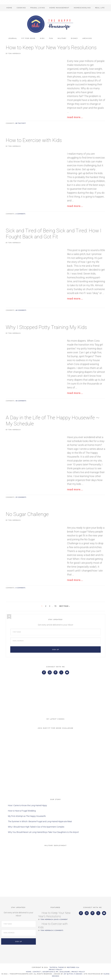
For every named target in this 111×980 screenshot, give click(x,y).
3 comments (21, 214)
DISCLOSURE (65, 972)
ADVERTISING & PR (50, 972)
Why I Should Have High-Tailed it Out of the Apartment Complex (36, 827)
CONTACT (37, 972)
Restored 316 (73, 967)
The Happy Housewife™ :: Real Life (50, 24)
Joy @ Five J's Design (73, 974)
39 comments (21, 497)
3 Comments (58, 930)
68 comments (21, 310)
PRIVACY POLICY (78, 972)
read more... (75, 117)
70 (55, 606)
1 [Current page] (42, 606)
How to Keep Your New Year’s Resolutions (51, 48)
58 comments (21, 401)
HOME (29, 972)
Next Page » (64, 606)
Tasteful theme (57, 967)
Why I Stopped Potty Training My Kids (46, 327)
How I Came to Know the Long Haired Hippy (27, 805)
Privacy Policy (56, 969)
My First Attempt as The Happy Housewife (27, 816)
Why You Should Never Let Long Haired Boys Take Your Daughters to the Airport (43, 832)
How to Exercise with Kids (34, 140)
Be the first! (21, 123)
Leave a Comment (61, 919)
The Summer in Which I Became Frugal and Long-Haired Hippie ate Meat (40, 821)
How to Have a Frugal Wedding (22, 811)
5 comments (21, 588)
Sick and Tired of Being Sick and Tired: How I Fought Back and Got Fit (54, 234)
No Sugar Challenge (27, 514)
